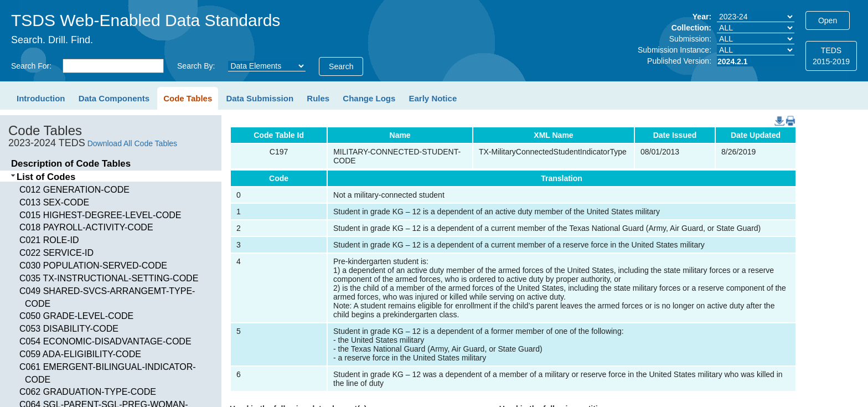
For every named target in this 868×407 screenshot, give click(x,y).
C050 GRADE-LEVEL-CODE (76, 316)
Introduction (41, 98)
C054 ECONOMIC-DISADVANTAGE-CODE (105, 341)
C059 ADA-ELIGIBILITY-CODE (80, 354)
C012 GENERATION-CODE (74, 190)
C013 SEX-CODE (54, 202)
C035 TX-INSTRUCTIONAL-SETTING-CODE (109, 278)
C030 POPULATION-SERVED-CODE (93, 266)
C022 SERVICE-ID (56, 253)
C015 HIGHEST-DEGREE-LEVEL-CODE (100, 215)
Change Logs (369, 98)
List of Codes (46, 177)
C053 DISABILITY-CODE (69, 329)
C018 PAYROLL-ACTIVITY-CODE (86, 227)
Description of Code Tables (71, 164)
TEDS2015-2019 (831, 56)
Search (341, 66)
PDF (786, 115)
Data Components (114, 98)
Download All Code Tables (132, 143)
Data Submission (260, 98)
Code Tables (188, 98)
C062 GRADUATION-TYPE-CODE (88, 392)
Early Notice (433, 98)
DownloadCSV (777, 115)
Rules (318, 98)
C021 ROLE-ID (49, 240)
